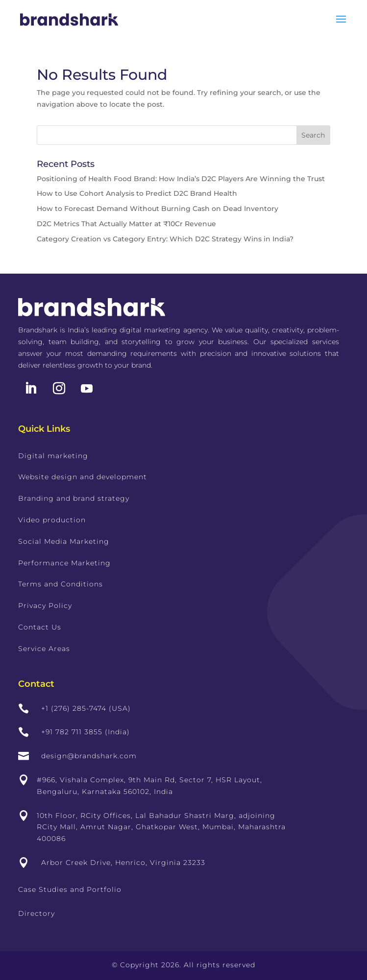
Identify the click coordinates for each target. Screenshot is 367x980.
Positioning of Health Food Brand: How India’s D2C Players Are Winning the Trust (181, 179)
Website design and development (83, 477)
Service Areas (44, 649)
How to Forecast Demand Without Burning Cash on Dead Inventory (158, 209)
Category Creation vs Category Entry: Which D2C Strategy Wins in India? (165, 239)
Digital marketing (53, 456)
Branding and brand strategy (74, 498)
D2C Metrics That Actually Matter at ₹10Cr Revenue (126, 224)
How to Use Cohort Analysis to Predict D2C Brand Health (137, 193)
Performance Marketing (64, 563)
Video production (52, 520)
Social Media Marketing (64, 541)
